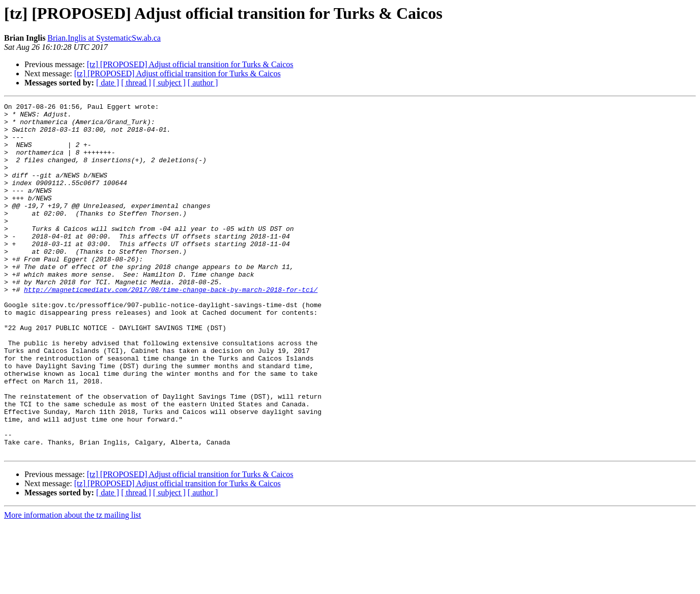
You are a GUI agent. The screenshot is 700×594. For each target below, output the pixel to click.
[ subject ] (169, 83)
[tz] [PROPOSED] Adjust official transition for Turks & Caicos (190, 64)
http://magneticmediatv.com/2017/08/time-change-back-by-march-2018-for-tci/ (171, 328)
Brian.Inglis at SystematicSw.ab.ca (104, 38)
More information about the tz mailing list (72, 585)
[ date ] (108, 83)
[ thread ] (136, 83)
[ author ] (203, 83)
